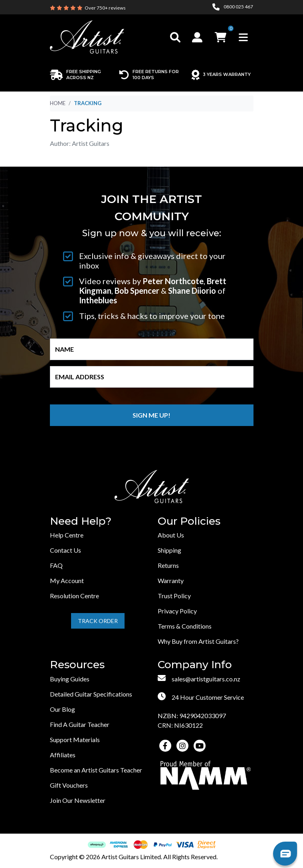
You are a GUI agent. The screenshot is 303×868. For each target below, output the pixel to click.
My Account (67, 580)
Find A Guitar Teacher (80, 724)
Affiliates (63, 755)
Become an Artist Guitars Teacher (96, 770)
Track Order (98, 621)
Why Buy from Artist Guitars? (198, 641)
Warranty (171, 580)
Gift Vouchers (69, 785)
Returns (168, 565)
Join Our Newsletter (78, 800)
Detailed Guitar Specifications (91, 694)
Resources (77, 665)
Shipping (169, 550)
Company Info (195, 665)
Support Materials (75, 740)
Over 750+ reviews (105, 8)
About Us (171, 535)
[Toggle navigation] (243, 37)
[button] (198, 37)
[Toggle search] (175, 37)
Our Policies (189, 521)
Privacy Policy (177, 611)
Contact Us (65, 550)
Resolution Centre (74, 596)
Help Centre (67, 535)
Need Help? (81, 521)
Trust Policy (174, 596)
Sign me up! (151, 415)
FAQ (56, 565)
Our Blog (62, 709)
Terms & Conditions (185, 626)
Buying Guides (70, 679)
